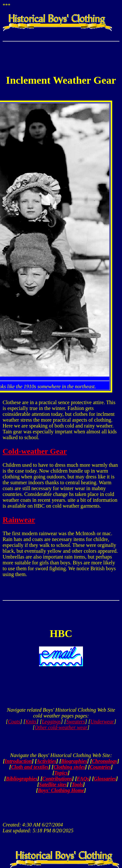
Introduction (18, 761)
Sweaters (76, 722)
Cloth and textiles (30, 767)
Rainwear (19, 520)
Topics (61, 773)
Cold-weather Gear (35, 451)
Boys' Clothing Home (61, 790)
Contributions (57, 779)
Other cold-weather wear (61, 727)
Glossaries (105, 779)
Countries (100, 767)
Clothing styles (69, 767)
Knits (31, 722)
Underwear (102, 722)
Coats (14, 722)
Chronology (104, 761)
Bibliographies (22, 779)
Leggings (51, 722)
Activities (47, 761)
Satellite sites (53, 784)
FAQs (83, 779)
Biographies (74, 761)
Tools (77, 784)
